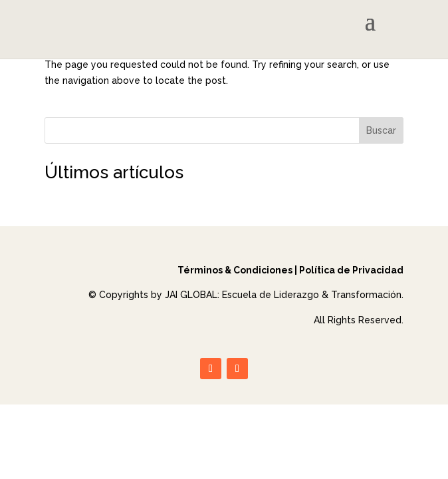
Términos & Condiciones (235, 270)
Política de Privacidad (351, 270)
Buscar (381, 130)
